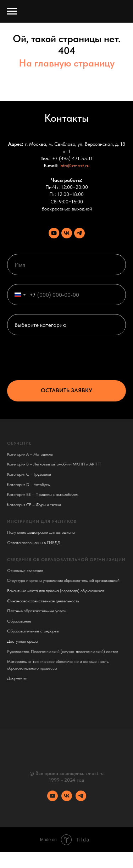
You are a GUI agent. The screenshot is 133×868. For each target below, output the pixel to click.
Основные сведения (25, 571)
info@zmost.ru (74, 166)
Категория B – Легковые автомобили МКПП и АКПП (54, 464)
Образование (19, 621)
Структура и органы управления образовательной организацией (63, 580)
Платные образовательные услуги (37, 611)
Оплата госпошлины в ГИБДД (34, 543)
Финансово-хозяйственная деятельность (43, 601)
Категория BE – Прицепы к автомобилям (43, 494)
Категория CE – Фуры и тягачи (34, 505)
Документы (17, 678)
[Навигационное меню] (12, 11)
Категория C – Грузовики (29, 474)
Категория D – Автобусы (29, 485)
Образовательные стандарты (33, 631)
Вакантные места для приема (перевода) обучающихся (56, 591)
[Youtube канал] (54, 233)
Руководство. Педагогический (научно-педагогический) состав (63, 652)
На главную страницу (67, 63)
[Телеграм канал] (79, 233)
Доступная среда (22, 641)
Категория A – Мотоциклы (30, 454)
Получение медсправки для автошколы (41, 532)
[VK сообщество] (67, 233)
